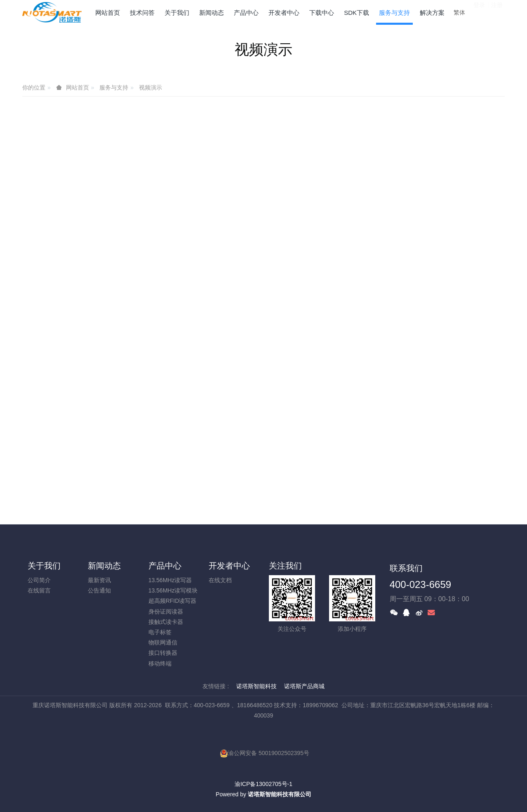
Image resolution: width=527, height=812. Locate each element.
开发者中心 (229, 566)
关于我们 (44, 566)
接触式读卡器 (166, 622)
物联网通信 (163, 642)
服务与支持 (114, 87)
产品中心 (165, 566)
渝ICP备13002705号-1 (263, 784)
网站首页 (108, 13)
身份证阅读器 (166, 611)
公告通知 (99, 590)
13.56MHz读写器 (170, 580)
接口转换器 (163, 653)
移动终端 (160, 663)
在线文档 (220, 580)
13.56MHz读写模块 (173, 590)
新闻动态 (104, 566)
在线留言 (39, 590)
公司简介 (39, 580)
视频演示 (151, 87)
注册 (497, 12)
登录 (479, 12)
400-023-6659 (420, 584)
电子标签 (160, 632)
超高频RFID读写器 (173, 601)
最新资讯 (99, 580)
